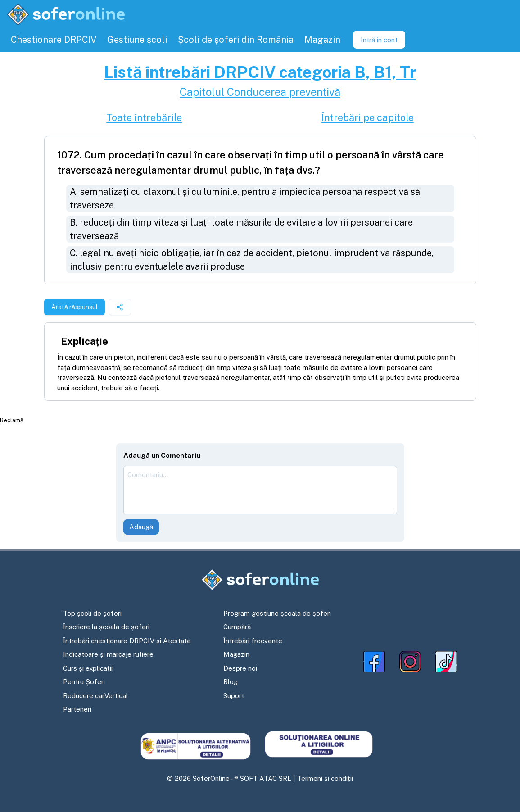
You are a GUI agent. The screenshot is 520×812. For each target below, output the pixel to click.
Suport (234, 696)
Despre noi (240, 668)
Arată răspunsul (75, 307)
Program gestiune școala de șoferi (277, 613)
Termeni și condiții (325, 778)
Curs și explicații (88, 668)
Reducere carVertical (95, 696)
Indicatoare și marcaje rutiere (108, 654)
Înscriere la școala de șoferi (106, 627)
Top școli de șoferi (92, 613)
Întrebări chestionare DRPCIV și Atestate (127, 641)
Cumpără (237, 627)
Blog (231, 682)
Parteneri (77, 709)
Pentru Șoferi (84, 682)
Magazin (236, 654)
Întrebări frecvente (253, 641)
